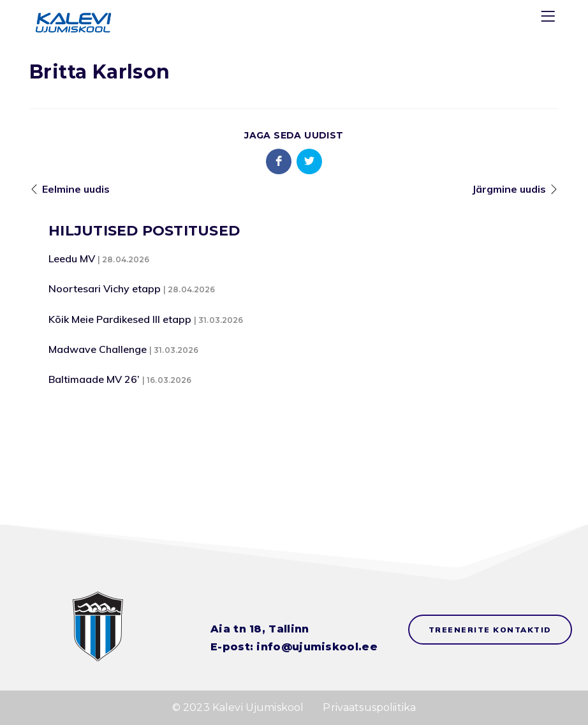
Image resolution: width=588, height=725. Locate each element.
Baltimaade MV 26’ (94, 379)
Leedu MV (72, 258)
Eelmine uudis (76, 189)
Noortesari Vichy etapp (105, 288)
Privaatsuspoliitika (369, 707)
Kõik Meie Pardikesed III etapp (120, 319)
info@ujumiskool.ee (317, 647)
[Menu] (550, 19)
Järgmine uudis (509, 189)
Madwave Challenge (98, 349)
